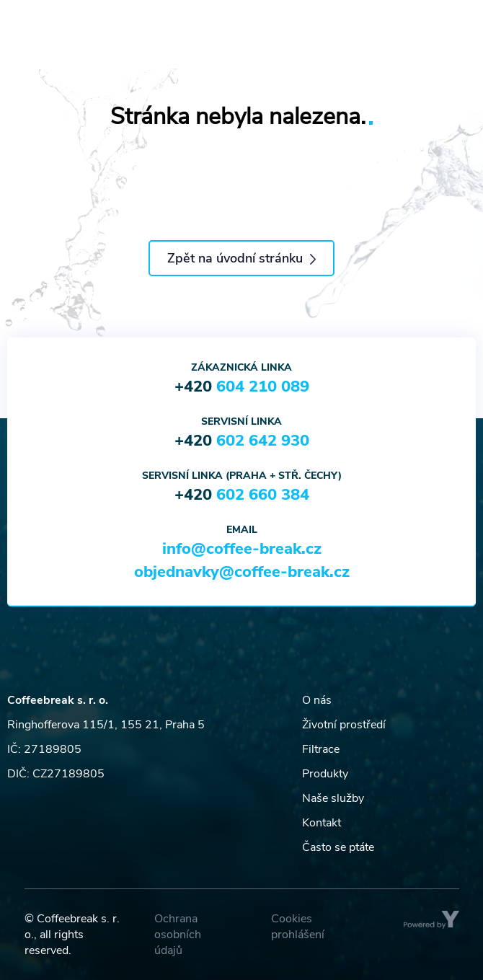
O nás (317, 700)
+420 (242, 387)
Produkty (325, 774)
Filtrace (321, 749)
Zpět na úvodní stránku (241, 258)
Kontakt (322, 823)
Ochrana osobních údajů (178, 935)
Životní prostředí (344, 725)
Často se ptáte (338, 847)
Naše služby (333, 798)
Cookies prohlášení (298, 927)
